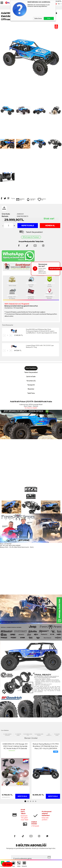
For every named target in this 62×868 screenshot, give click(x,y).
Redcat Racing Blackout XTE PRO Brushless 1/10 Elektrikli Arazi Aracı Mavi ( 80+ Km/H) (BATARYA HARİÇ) (46, 680)
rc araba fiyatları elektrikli (7, 668)
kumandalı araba (57, 668)
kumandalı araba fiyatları (39, 668)
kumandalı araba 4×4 (28, 668)
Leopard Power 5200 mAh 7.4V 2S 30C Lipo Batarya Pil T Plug (40, 280)
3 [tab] (31, 735)
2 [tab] (28, 735)
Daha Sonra (38, 18)
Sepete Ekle (28, 159)
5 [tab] (36, 735)
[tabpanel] (15, 704)
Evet (49, 18)
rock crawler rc (49, 668)
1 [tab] (25, 735)
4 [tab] (33, 735)
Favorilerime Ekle (42, 133)
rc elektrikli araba (18, 668)
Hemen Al (50, 159)
